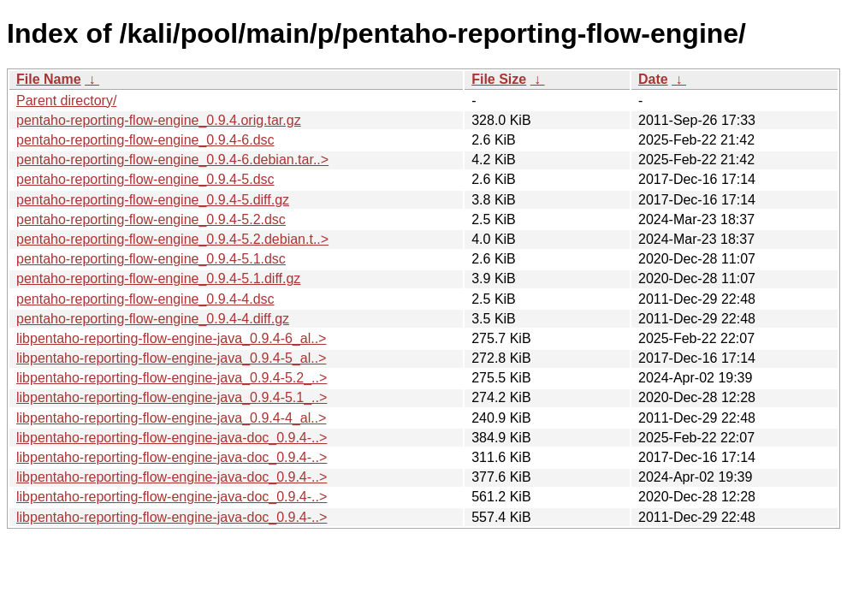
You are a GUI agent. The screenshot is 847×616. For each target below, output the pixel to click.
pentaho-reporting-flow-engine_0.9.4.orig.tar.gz (159, 120)
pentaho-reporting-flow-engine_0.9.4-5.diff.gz (153, 200)
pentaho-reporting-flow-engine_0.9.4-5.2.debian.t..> (172, 239)
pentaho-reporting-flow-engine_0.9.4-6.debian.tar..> (172, 160)
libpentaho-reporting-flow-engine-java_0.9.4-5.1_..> (172, 397)
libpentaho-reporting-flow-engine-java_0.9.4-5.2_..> (172, 378)
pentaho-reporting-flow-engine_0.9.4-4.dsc (145, 299)
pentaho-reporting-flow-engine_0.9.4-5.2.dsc (151, 219)
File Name (49, 79)
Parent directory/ (66, 101)
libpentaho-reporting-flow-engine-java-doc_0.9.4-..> (172, 438)
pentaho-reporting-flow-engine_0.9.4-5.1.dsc (151, 259)
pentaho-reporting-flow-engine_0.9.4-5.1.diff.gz (158, 278)
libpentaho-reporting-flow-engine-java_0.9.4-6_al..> (171, 338)
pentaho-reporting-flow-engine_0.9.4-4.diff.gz (153, 319)
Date (653, 79)
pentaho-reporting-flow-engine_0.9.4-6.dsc (145, 140)
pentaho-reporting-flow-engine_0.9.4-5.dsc (145, 179)
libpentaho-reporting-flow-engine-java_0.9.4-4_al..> (171, 418)
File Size (499, 79)
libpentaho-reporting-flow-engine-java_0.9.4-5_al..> (171, 358)
